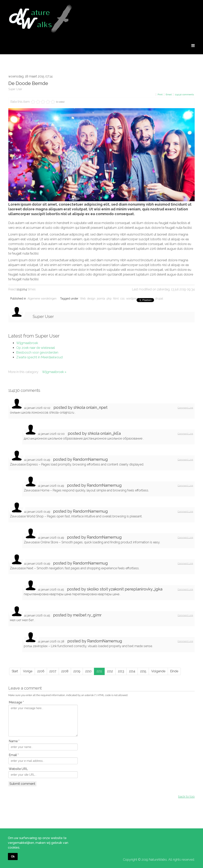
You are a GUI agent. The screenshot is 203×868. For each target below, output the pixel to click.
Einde (174, 671)
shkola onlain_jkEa (104, 433)
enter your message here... (43, 721)
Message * (16, 702)
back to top (186, 797)
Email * (14, 755)
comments (184, 94)
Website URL (18, 769)
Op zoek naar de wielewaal (36, 348)
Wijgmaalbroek (27, 343)
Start (15, 671)
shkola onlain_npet (90, 407)
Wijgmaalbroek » (54, 372)
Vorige (28, 671)
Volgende (158, 671)
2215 (143, 671)
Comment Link (185, 408)
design (91, 299)
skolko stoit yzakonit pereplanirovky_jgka (125, 589)
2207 (53, 671)
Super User (15, 89)
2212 (110, 671)
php (109, 299)
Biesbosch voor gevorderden (37, 352)
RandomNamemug (90, 459)
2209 (77, 671)
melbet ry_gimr (87, 615)
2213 (121, 671)
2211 (99, 671)
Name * (14, 741)
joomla (101, 299)
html (116, 299)
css (122, 299)
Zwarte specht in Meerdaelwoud (39, 357)
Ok (13, 856)
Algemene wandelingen (42, 299)
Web (83, 299)
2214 (132, 671)
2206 (41, 671)
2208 (65, 671)
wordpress (133, 299)
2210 (88, 671)
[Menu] (193, 46)
